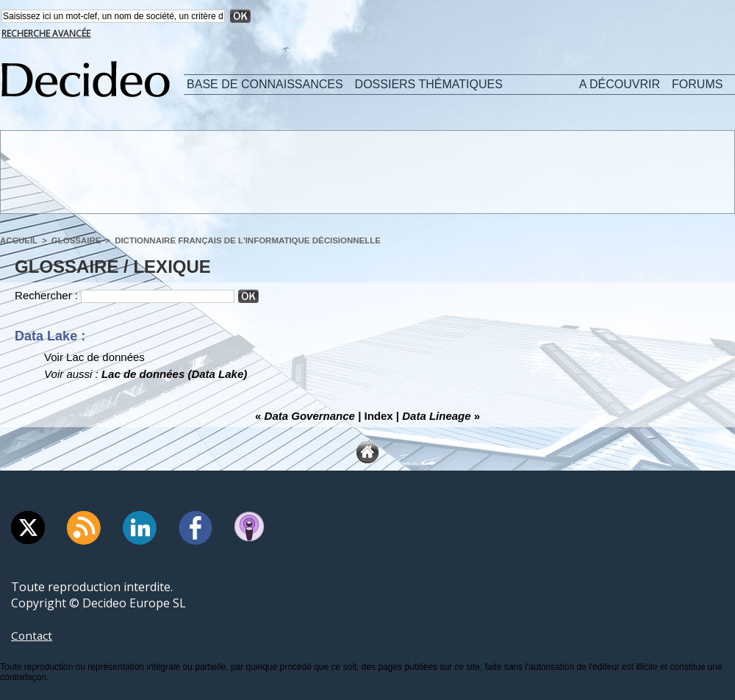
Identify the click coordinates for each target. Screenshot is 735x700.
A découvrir (620, 84)
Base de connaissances (265, 84)
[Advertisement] (367, 171)
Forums (697, 84)
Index (379, 416)
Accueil (18, 240)
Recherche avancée (46, 33)
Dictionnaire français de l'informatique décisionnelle (238, 240)
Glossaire (73, 240)
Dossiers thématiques (429, 84)
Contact (32, 635)
